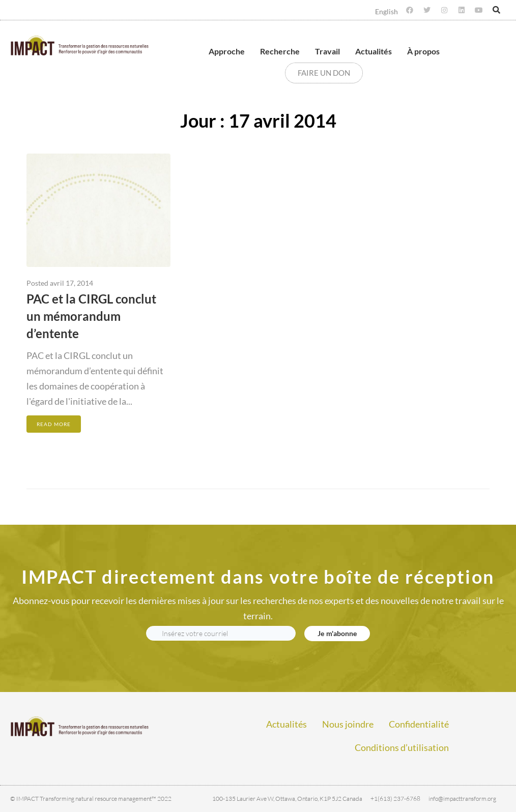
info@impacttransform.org (462, 799)
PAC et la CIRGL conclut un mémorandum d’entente (91, 316)
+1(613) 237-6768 (395, 799)
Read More (54, 424)
